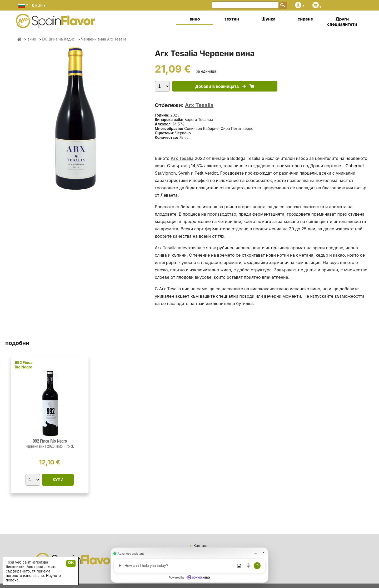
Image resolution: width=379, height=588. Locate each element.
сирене (305, 19)
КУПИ (58, 480)
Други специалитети (342, 22)
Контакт (201, 546)
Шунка (268, 19)
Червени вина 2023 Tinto (44, 446)
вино (195, 19)
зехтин (231, 19)
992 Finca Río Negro (24, 365)
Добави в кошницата (225, 86)
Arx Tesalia (199, 105)
